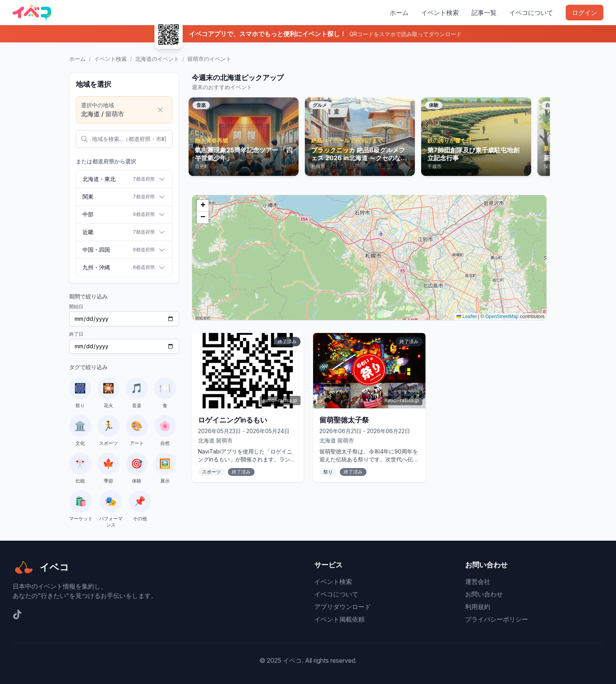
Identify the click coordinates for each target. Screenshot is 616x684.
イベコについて (531, 13)
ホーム (399, 13)
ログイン (585, 13)
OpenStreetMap (502, 316)
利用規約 (478, 607)
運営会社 (478, 582)
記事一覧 (484, 13)
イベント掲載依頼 (339, 619)
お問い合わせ (484, 594)
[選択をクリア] (160, 110)
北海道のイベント (157, 59)
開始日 (76, 306)
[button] (203, 206)
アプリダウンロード (343, 607)
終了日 (76, 334)
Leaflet (467, 316)
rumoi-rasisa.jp (280, 400)
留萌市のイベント (209, 59)
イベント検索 (440, 13)
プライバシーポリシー (497, 619)
